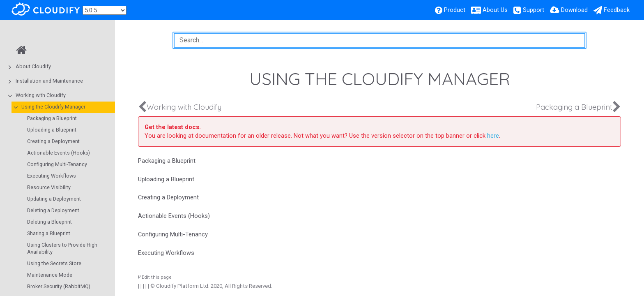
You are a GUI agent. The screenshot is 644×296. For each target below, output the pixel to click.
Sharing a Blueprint (49, 233)
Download (574, 10)
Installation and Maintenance (49, 81)
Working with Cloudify (41, 95)
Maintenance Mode (50, 275)
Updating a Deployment (54, 199)
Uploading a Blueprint (52, 130)
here (493, 136)
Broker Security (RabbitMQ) (59, 286)
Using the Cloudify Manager (53, 107)
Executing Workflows (52, 176)
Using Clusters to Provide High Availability (62, 248)
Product (455, 10)
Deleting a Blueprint (49, 222)
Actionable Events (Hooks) (59, 153)
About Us (495, 10)
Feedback (617, 10)
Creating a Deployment (53, 141)
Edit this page (155, 277)
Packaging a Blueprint (52, 118)
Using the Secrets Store (54, 263)
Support (534, 10)
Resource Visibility (49, 187)
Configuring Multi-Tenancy (57, 164)
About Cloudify (33, 66)
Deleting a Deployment (53, 210)
